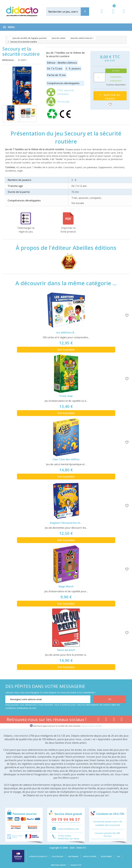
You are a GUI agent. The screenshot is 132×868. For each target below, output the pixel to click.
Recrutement (107, 857)
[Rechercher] (67, 12)
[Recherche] (85, 12)
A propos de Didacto (38, 857)
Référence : (9, 60)
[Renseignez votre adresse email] (48, 699)
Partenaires (73, 857)
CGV (118, 857)
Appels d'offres (90, 857)
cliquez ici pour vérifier (91, 726)
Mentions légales (58, 865)
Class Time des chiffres (66, 459)
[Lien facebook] (99, 720)
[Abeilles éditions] (66, 261)
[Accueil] (6, 38)
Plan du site (76, 865)
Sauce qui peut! (66, 650)
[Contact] (124, 14)
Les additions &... (66, 332)
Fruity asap (66, 396)
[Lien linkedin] (122, 720)
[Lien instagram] (114, 720)
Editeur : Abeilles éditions (62, 63)
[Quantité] (100, 77)
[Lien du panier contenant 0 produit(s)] (112, 14)
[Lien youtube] (106, 720)
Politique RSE (58, 857)
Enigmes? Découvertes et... (66, 523)
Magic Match (66, 586)
